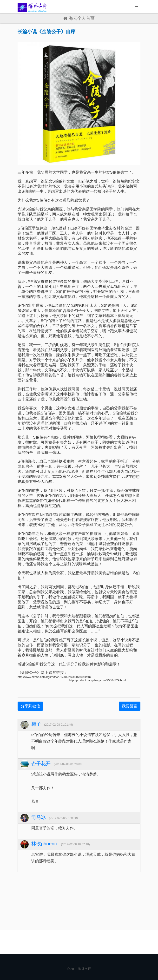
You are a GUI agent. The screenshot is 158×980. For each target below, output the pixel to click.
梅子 (36, 724)
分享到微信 (30, 706)
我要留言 (130, 706)
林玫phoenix (45, 844)
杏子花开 (41, 763)
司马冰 (39, 817)
